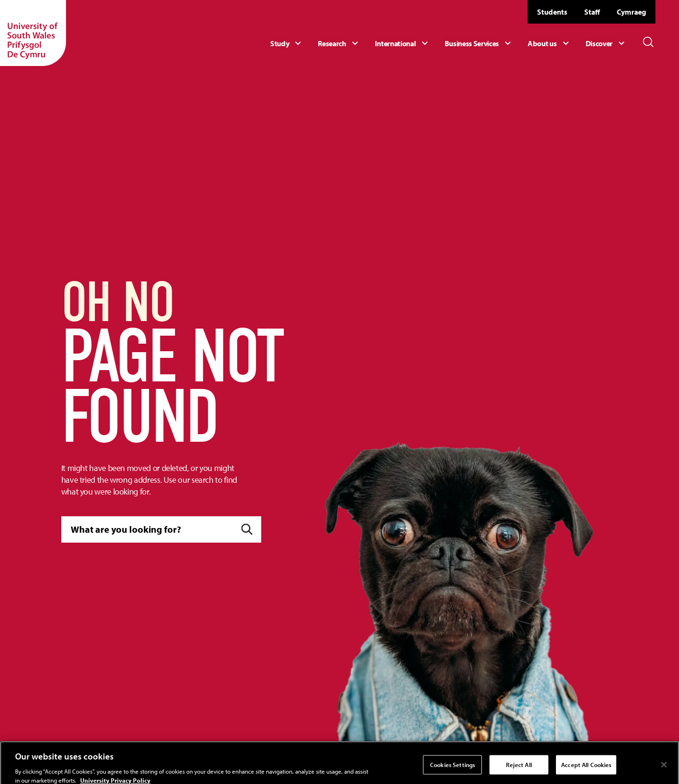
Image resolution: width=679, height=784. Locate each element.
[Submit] (247, 530)
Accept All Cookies (586, 769)
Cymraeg (631, 12)
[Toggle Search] (648, 42)
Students (552, 12)
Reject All (519, 769)
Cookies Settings (452, 769)
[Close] (664, 769)
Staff (592, 12)
